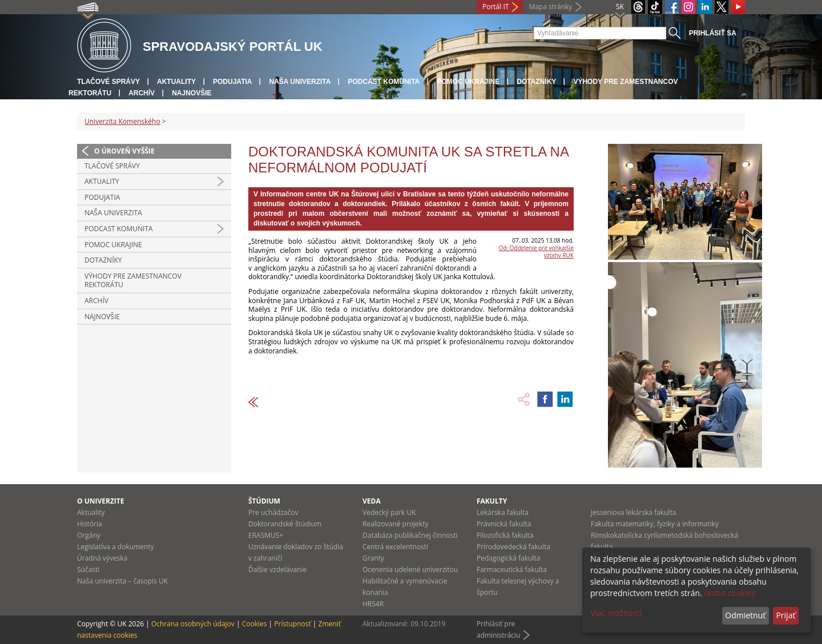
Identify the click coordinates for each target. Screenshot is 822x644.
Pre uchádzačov (273, 512)
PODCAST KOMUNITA (384, 82)
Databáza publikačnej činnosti (410, 535)
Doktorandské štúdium (285, 524)
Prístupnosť (292, 624)
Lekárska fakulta (503, 512)
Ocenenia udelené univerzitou (410, 569)
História (90, 524)
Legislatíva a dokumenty (116, 547)
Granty (373, 558)
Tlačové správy (108, 82)
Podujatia (232, 82)
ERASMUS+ (266, 535)
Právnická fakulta (504, 524)
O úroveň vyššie (124, 151)
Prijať (785, 615)
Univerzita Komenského (122, 121)
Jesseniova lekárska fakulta (633, 512)
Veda (372, 501)
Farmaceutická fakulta (512, 569)
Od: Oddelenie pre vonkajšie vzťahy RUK (536, 251)
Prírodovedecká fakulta (513, 547)
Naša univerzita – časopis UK (122, 581)
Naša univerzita (300, 82)
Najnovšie (192, 93)
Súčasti (88, 569)
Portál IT (495, 7)
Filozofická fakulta (505, 535)
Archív (142, 93)
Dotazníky (536, 82)
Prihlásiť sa (713, 33)
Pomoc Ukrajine (468, 82)
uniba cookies (730, 593)
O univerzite (101, 501)
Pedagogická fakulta (508, 558)
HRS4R (373, 604)
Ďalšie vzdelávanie (277, 569)
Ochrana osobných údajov (193, 624)
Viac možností (616, 613)
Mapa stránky (550, 7)
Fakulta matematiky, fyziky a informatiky (655, 524)
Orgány (89, 535)
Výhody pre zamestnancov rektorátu (133, 281)
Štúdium (264, 501)
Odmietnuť (745, 615)
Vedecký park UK (389, 512)
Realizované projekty (395, 524)
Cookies (255, 624)
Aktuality (176, 82)
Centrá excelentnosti (395, 547)
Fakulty (492, 501)
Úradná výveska (102, 558)
